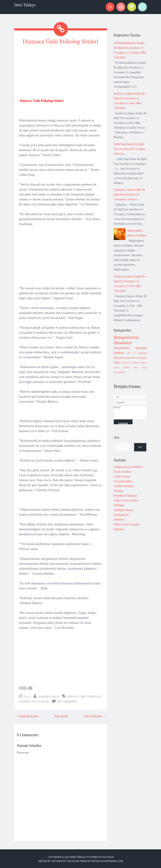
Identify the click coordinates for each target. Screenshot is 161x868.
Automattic (59, 861)
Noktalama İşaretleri (125, 358)
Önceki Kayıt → (95, 716)
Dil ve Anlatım (137, 353)
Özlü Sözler (40, 701)
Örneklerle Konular (130, 348)
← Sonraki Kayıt (27, 716)
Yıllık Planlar (122, 476)
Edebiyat (119, 353)
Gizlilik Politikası (124, 486)
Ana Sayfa (61, 716)
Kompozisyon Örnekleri (126, 340)
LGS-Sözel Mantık (130, 363)
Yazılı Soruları (123, 472)
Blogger (108, 857)
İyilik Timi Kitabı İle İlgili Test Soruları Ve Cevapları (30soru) (130, 149)
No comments (67, 701)
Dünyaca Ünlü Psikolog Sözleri (61, 41)
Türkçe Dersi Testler (126, 500)
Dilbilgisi (119, 505)
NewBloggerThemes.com (107, 861)
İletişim (118, 491)
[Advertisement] (61, 73)
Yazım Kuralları (123, 481)
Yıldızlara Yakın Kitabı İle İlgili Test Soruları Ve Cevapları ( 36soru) (130, 194)
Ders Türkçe (25, 5)
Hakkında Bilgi (49, 696)
